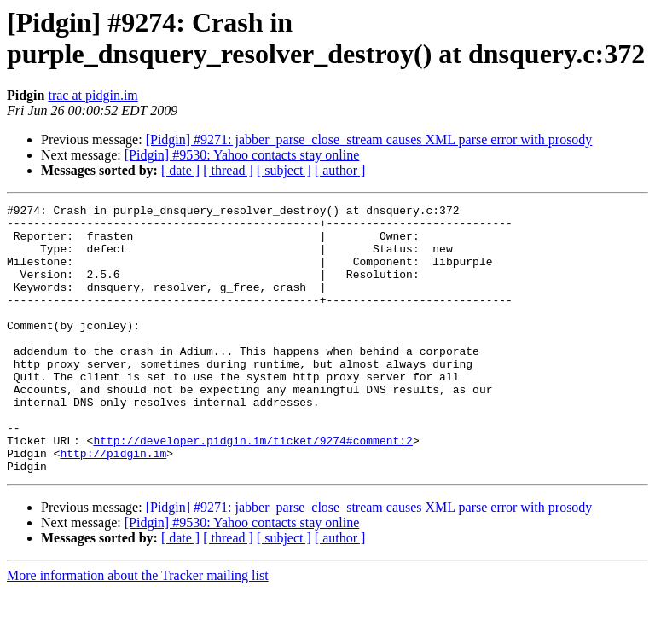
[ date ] (180, 170)
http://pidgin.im (113, 504)
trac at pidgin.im (93, 95)
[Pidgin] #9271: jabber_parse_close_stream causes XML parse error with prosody (369, 139)
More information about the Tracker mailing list (138, 629)
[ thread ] (228, 170)
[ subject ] (284, 170)
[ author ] (340, 170)
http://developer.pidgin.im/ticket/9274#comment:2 (252, 489)
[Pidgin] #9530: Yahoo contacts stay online (242, 155)
